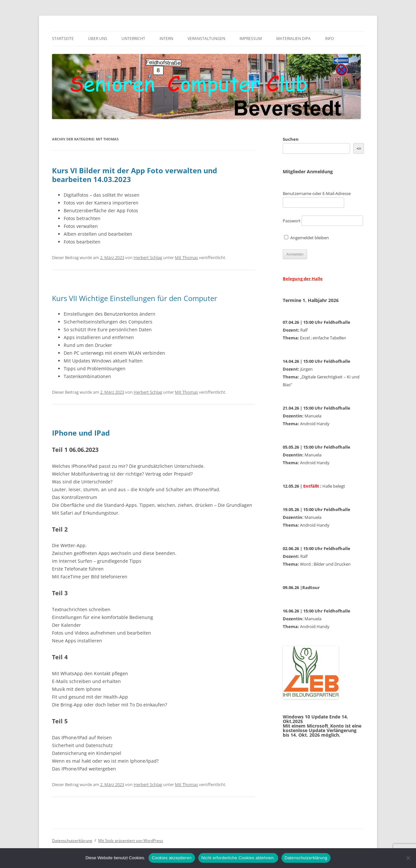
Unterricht (133, 39)
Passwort (292, 221)
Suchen (291, 139)
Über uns (98, 39)
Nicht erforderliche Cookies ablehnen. (238, 858)
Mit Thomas (186, 257)
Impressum (251, 39)
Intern (166, 39)
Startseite (63, 39)
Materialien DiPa (293, 39)
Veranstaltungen (206, 39)
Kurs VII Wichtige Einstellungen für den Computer (135, 298)
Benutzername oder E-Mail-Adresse (317, 193)
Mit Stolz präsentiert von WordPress (131, 841)
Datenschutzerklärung (72, 841)
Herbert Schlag (148, 257)
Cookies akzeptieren (172, 858)
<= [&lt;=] (359, 149)
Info (329, 39)
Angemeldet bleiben (306, 238)
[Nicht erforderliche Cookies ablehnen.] (408, 858)
